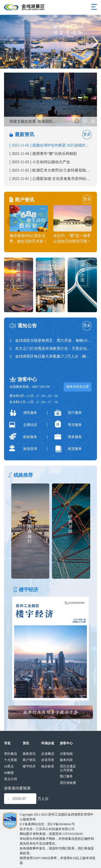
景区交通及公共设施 (68, 768)
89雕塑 (9, 773)
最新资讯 (29, 754)
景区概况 (11, 754)
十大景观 (11, 760)
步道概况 (48, 754)
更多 (87, 134)
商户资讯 (29, 760)
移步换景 (48, 766)
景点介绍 (11, 779)
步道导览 (48, 760)
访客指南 (66, 754)
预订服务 (66, 776)
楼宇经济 (29, 766)
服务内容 (66, 760)
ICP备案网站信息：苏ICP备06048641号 (47, 824)
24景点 (9, 766)
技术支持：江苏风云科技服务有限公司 (47, 829)
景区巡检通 (68, 783)
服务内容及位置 (78, 387)
